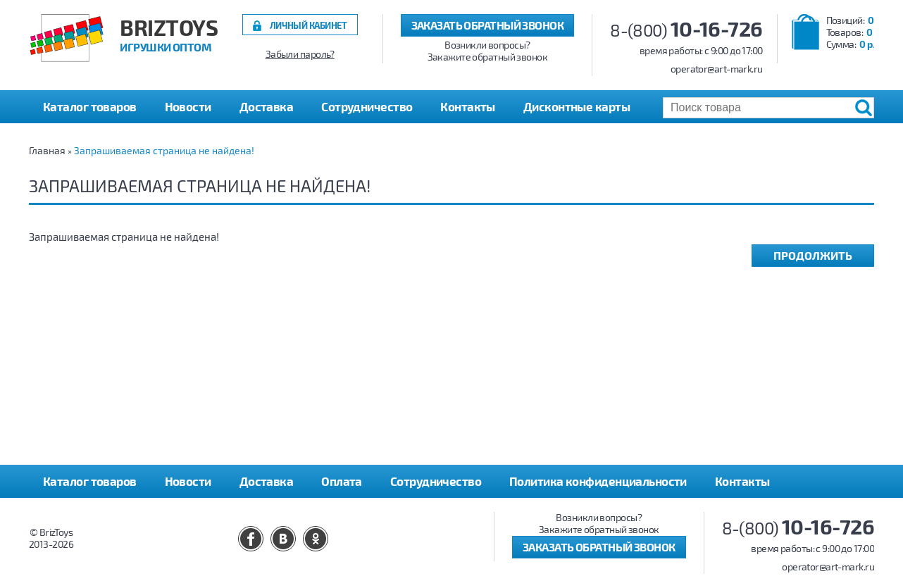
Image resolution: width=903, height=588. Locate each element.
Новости (188, 106)
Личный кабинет (309, 25)
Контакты (468, 106)
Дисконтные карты (577, 106)
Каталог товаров (90, 481)
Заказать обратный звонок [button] (488, 25)
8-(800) (686, 30)
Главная (47, 150)
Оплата (342, 481)
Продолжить (813, 255)
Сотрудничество (367, 106)
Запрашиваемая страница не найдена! (164, 150)
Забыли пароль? (300, 54)
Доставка (267, 106)
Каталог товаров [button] (90, 106)
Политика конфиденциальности (598, 481)
